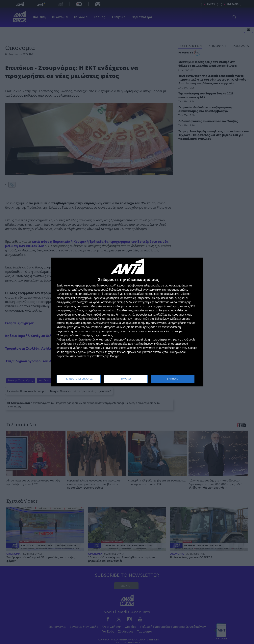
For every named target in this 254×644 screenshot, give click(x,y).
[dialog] (127, 322)
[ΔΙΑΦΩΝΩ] (196, 265)
